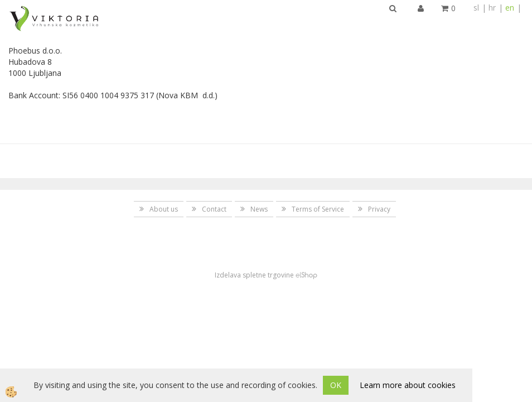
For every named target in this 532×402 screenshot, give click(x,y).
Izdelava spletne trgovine (254, 275)
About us (164, 209)
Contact (214, 209)
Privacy (379, 209)
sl (476, 8)
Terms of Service (318, 209)
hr (492, 8)
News (259, 209)
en (510, 8)
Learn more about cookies (408, 385)
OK (336, 385)
